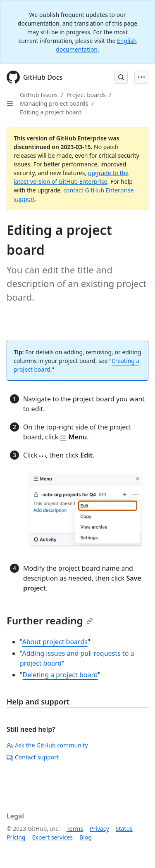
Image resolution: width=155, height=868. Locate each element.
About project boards (55, 642)
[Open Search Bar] (121, 77)
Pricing (16, 837)
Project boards (86, 95)
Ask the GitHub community (47, 745)
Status (124, 829)
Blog (86, 837)
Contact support (33, 757)
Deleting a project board (60, 675)
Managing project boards (54, 103)
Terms (75, 829)
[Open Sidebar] (10, 104)
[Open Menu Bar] (141, 77)
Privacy (99, 829)
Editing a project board (51, 112)
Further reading (50, 620)
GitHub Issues (39, 95)
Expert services (52, 837)
